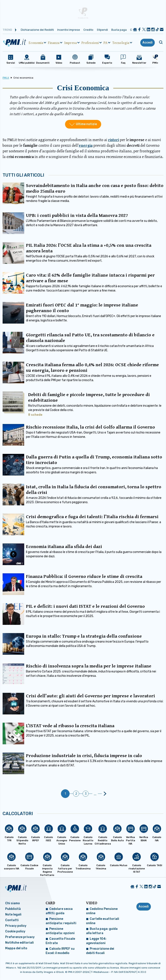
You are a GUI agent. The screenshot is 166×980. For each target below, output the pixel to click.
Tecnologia (121, 43)
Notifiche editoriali (19, 943)
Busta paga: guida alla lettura (102, 931)
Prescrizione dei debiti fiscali (100, 951)
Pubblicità (13, 909)
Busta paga (119, 30)
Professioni (90, 43)
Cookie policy (15, 931)
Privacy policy (16, 926)
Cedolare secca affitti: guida (59, 911)
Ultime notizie (86, 124)
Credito (88, 30)
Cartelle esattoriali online (103, 921)
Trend (7, 30)
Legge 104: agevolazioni (96, 941)
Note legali (13, 915)
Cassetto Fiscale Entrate (60, 941)
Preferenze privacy (20, 937)
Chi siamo (13, 903)
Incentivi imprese (69, 30)
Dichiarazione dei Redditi (37, 30)
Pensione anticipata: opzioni (60, 931)
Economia (36, 43)
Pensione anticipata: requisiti (61, 921)
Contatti (12, 920)
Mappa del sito (16, 948)
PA (105, 43)
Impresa (70, 43)
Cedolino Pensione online (102, 911)
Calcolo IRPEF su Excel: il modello (60, 951)
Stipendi (102, 30)
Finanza (54, 43)
